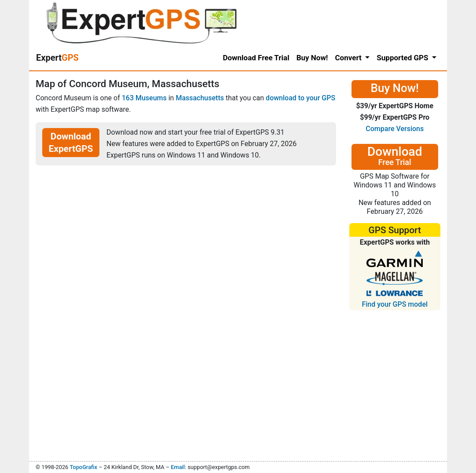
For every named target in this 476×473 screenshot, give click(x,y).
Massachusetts (200, 98)
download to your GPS (300, 98)
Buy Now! (312, 58)
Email (178, 467)
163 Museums (144, 98)
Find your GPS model (395, 304)
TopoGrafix (83, 467)
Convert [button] (349, 58)
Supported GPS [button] (403, 58)
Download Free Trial (256, 58)
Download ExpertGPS (71, 143)
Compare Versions (395, 129)
